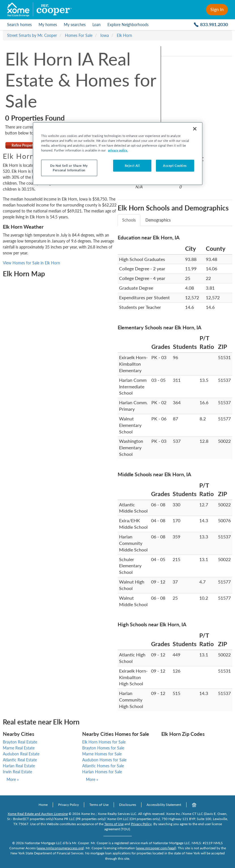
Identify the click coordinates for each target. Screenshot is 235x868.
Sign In (217, 9)
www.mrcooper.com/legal (156, 848)
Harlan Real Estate (19, 766)
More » (13, 779)
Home (43, 805)
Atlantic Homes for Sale (103, 766)
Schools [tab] (129, 220)
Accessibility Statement (164, 805)
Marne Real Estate (19, 748)
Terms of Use (99, 805)
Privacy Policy (68, 805)
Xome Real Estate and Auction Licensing (38, 814)
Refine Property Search (29, 145)
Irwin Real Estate (17, 772)
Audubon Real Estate (21, 754)
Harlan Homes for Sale (102, 772)
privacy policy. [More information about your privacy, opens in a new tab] (118, 150)
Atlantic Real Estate (20, 760)
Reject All (132, 166)
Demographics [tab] (158, 220)
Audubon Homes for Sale (104, 760)
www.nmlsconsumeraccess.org (60, 848)
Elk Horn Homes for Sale (104, 742)
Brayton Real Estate (20, 742)
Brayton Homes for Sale (103, 748)
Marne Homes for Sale (102, 754)
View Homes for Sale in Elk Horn (31, 263)
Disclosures (128, 805)
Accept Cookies (175, 166)
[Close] (195, 129)
